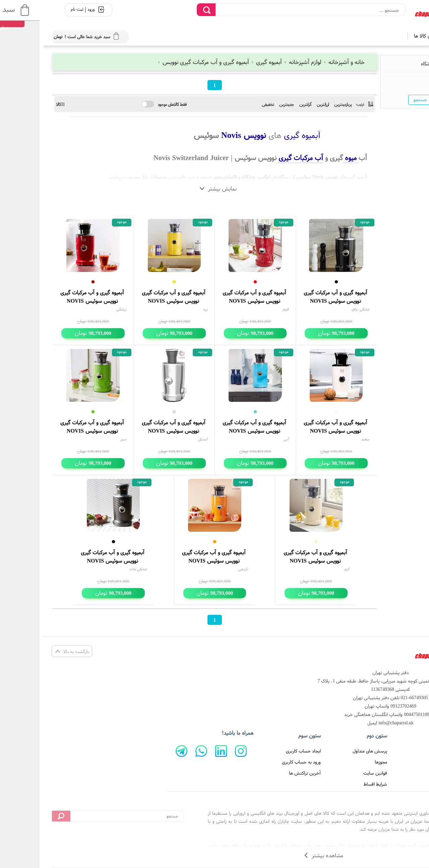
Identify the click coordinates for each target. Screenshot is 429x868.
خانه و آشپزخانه (301, 62)
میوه (308, 158)
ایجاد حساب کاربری (260, 751)
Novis (187, 135)
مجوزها (338, 762)
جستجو (377, 99)
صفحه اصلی (400, 751)
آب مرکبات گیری (257, 158)
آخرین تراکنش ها (262, 773)
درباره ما (404, 762)
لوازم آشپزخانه (260, 62)
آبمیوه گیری (224, 62)
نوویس (211, 135)
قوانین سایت (332, 773)
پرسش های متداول (327, 751)
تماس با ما (401, 773)
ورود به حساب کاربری (258, 762)
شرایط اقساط (332, 784)
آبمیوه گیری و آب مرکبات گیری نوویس (161, 62)
